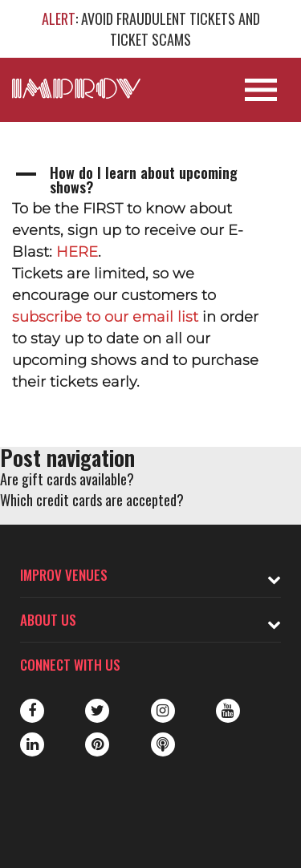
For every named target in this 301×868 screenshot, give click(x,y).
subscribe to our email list (105, 317)
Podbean (163, 744)
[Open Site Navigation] (261, 90)
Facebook (32, 711)
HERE (77, 252)
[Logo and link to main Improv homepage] (76, 88)
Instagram (163, 711)
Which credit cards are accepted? (92, 500)
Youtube (228, 711)
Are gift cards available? (67, 479)
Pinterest (97, 744)
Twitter (97, 711)
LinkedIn (32, 744)
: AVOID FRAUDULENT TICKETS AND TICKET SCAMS (151, 29)
